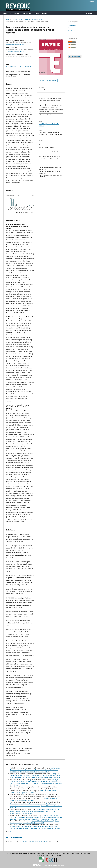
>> (10, 832)
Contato (45, 13)
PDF (43, 81)
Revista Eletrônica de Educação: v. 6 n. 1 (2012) (43, 819)
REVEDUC (7, 13)
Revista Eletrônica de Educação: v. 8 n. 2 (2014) (34, 772)
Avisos (37, 13)
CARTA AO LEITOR (46, 791)
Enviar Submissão (75, 56)
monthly (26, 212)
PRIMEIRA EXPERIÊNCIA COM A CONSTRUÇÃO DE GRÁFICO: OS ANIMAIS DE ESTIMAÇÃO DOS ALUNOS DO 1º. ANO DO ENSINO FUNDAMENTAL (36, 781)
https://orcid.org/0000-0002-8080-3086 (15, 45)
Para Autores (72, 28)
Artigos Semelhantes (14, 837)
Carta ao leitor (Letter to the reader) (43, 821)
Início (8, 19)
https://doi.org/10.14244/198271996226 (19, 67)
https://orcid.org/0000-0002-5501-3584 (15, 58)
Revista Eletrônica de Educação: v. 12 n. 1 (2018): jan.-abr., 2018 (35, 822)
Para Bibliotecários (73, 31)
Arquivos (14, 19)
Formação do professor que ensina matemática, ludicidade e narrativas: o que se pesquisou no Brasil (35, 776)
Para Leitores (72, 25)
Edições (16, 13)
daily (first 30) (19, 212)
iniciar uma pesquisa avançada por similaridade (33, 841)
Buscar (89, 13)
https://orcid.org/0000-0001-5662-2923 (15, 51)
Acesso (92, 1)
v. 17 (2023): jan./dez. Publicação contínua (31, 19)
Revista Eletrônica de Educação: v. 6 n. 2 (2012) (33, 792)
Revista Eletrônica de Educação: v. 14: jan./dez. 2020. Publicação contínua (37, 777)
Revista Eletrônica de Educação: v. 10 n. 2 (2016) (45, 828)
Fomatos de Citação (46, 115)
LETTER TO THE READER (48, 798)
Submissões (27, 13)
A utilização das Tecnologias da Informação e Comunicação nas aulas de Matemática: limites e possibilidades (35, 770)
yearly (32, 212)
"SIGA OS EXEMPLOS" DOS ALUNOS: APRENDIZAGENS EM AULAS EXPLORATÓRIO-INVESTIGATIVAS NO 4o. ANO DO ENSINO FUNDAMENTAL (36, 817)
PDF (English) (52, 81)
